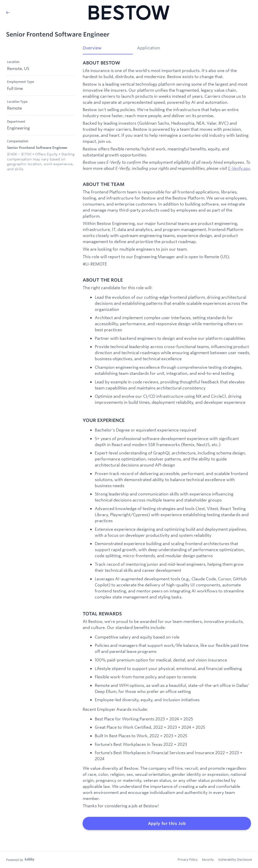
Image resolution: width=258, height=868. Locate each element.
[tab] (108, 50)
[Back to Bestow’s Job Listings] (8, 13)
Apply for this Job (167, 823)
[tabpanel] (167, 445)
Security (208, 859)
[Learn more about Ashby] (20, 860)
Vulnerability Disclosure (235, 859)
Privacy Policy (188, 859)
